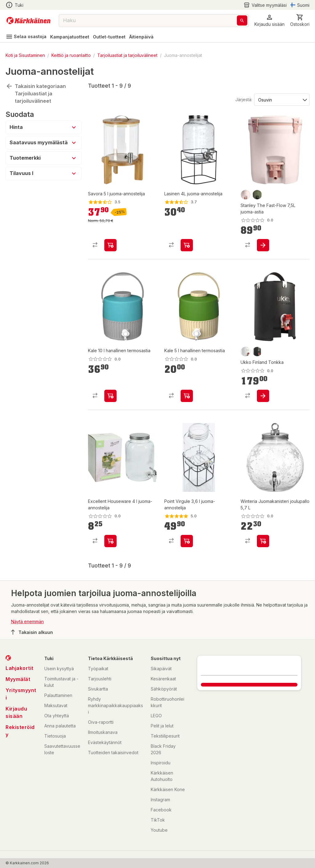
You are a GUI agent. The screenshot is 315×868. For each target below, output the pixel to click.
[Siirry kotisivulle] (28, 21)
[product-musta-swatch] (257, 352)
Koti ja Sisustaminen (25, 55)
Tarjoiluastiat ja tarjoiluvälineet (127, 55)
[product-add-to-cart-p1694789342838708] (187, 245)
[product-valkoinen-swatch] (245, 352)
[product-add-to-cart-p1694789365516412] (263, 245)
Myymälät (18, 679)
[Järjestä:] (281, 99)
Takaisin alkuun (32, 632)
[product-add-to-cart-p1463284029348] (187, 541)
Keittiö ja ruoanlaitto (71, 55)
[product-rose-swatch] (245, 195)
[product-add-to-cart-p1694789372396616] (110, 541)
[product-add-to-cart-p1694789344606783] (263, 541)
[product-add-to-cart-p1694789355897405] (110, 396)
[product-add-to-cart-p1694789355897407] (187, 396)
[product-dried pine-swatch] (257, 195)
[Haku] (242, 20)
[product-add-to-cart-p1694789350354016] (263, 396)
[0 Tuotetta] (300, 20)
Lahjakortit (20, 668)
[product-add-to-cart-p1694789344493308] (110, 245)
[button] (269, 20)
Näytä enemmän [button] (27, 621)
